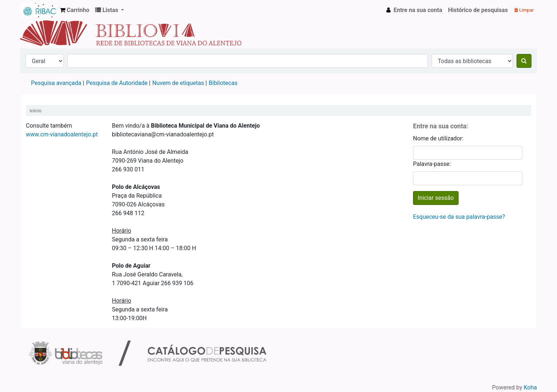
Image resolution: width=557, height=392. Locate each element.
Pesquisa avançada (56, 83)
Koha (530, 387)
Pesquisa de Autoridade (117, 83)
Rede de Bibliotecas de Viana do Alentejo (39, 10)
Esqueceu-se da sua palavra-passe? (459, 217)
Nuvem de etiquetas (178, 83)
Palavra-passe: (432, 164)
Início (36, 110)
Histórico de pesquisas (478, 10)
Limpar (524, 10)
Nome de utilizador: (438, 138)
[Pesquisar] (524, 61)
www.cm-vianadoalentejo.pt (62, 134)
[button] (75, 10)
